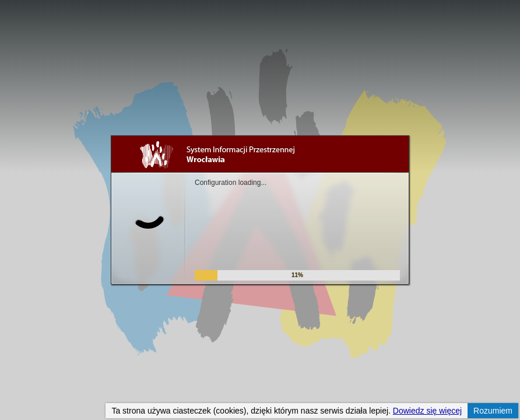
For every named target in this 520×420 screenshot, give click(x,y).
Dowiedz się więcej (427, 411)
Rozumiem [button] (493, 411)
